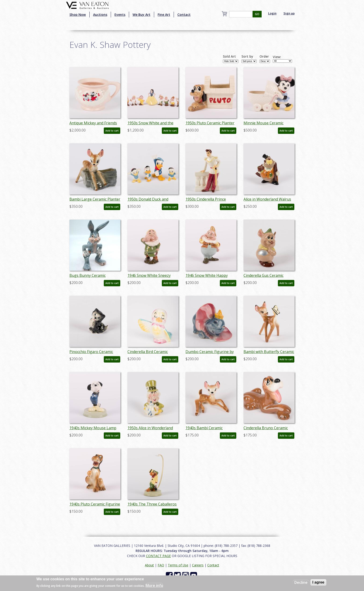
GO (257, 14)
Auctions (100, 15)
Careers (198, 565)
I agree (318, 582)
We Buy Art (141, 15)
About (149, 565)
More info (154, 585)
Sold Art (229, 56)
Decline (301, 582)
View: (277, 57)
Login (272, 13)
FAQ (161, 565)
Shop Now (78, 15)
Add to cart (112, 131)
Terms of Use (178, 565)
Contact (184, 15)
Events (120, 15)
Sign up (289, 13)
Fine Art (164, 15)
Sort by (247, 56)
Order (264, 56)
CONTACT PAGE (158, 556)
